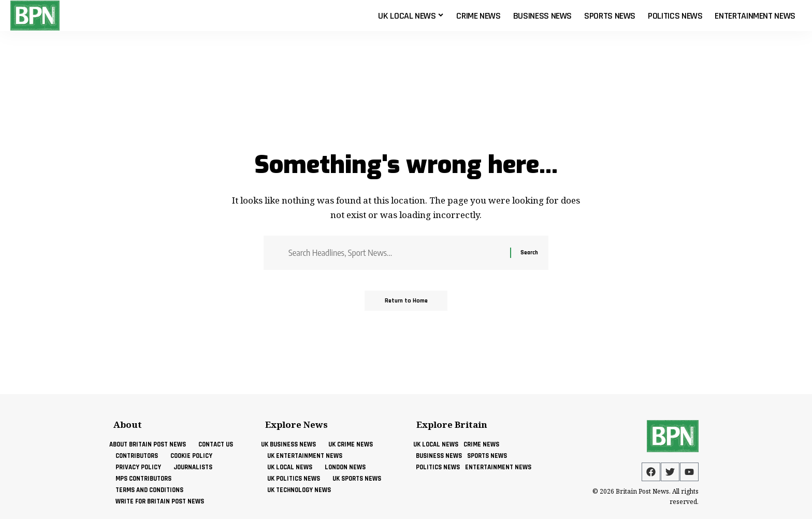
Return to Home (406, 301)
